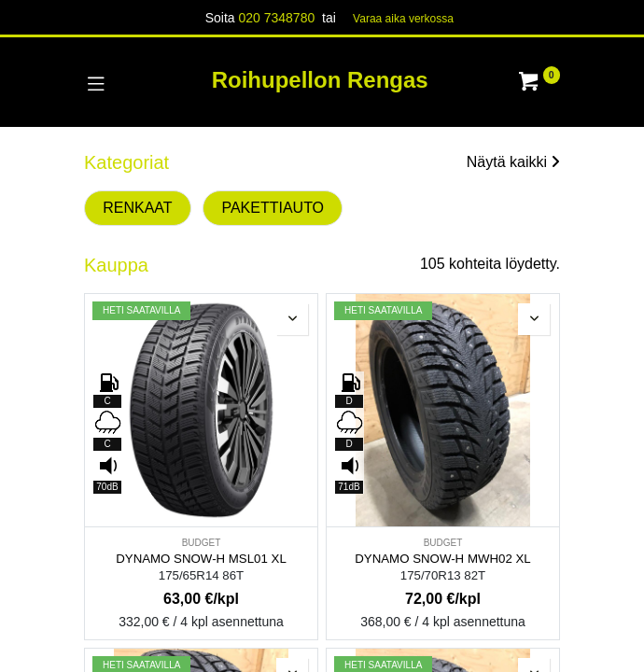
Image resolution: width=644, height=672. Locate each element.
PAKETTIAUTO (273, 208)
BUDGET (202, 543)
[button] (292, 319)
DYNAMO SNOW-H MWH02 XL (442, 559)
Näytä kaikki (513, 162)
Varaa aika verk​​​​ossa (403, 19)
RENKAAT (137, 208)
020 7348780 (276, 18)
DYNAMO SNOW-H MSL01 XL (201, 559)
